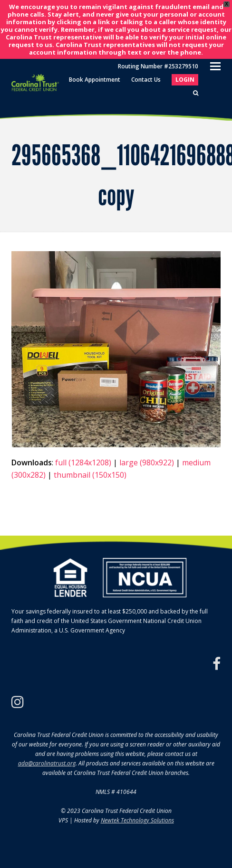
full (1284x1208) (83, 462)
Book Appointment (95, 80)
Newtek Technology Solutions (137, 820)
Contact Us (146, 80)
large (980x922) (147, 462)
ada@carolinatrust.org (47, 763)
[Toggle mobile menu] (215, 66)
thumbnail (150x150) (90, 475)
